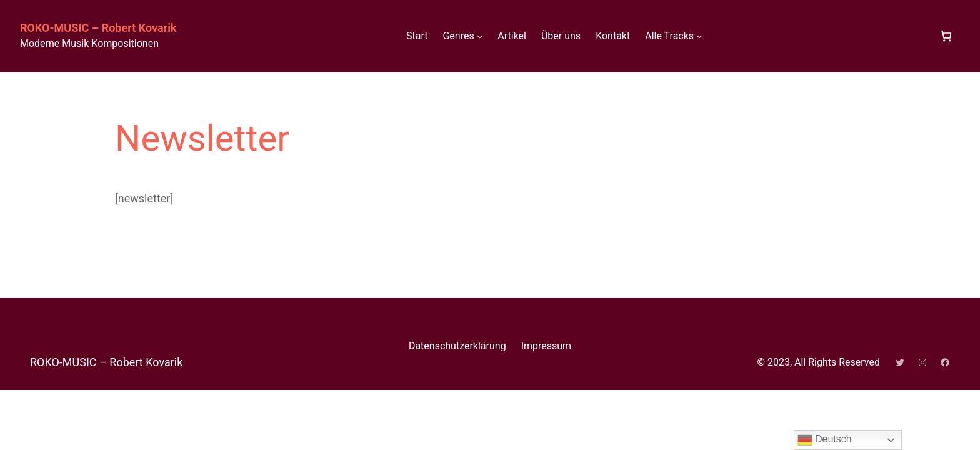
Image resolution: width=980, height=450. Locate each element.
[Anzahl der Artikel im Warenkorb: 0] (946, 36)
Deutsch (825, 440)
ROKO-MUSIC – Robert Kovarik (98, 28)
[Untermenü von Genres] (480, 36)
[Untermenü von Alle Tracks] (699, 36)
